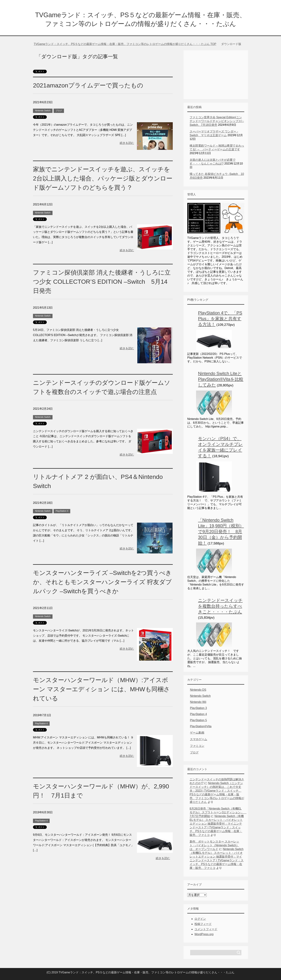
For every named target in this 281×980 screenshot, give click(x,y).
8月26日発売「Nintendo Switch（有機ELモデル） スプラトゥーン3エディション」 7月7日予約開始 (218, 812)
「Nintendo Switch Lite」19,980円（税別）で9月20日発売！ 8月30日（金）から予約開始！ (221, 531)
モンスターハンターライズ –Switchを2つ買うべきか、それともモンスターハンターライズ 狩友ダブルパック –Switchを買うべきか (102, 582)
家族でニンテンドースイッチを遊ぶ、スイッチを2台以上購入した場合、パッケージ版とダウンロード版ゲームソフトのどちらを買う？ (103, 178)
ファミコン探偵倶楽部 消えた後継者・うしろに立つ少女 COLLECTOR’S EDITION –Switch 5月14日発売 (102, 282)
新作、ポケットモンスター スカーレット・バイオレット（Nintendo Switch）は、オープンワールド (214, 845)
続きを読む (127, 143)
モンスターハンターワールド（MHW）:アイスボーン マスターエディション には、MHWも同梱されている (101, 689)
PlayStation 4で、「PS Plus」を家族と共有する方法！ (220, 319)
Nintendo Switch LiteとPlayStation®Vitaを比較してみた (221, 379)
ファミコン (197, 746)
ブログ (59, 111)
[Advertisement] (216, 73)
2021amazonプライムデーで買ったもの (88, 85)
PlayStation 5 (198, 720)
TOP (125, 44)
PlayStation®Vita (201, 726)
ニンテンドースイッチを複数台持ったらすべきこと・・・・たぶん (220, 606)
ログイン (200, 919)
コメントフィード (206, 929)
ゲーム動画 (197, 733)
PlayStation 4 (62, 511)
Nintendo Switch (43, 111)
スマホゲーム (199, 739)
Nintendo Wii (198, 702)
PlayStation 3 (198, 708)
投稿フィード (203, 924)
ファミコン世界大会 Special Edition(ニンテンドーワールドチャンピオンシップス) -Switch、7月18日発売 (217, 121)
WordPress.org (204, 934)
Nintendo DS (198, 690)
